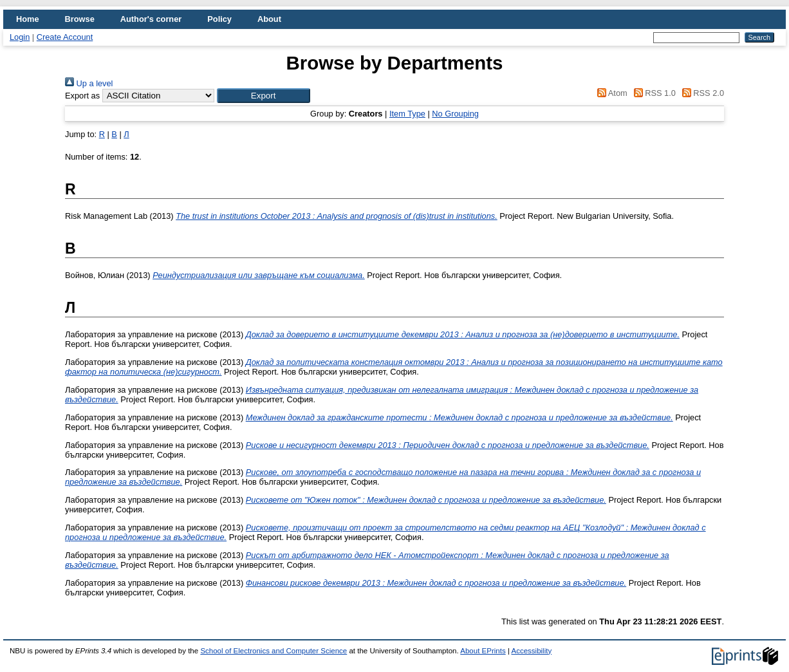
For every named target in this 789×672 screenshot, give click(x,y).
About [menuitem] (269, 19)
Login (20, 37)
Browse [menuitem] (80, 19)
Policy (219, 19)
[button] (264, 96)
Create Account (65, 37)
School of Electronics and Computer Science (274, 651)
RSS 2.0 (701, 93)
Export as (82, 96)
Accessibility (531, 651)
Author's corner (151, 19)
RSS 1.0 (653, 93)
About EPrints (483, 651)
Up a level (89, 83)
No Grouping (455, 114)
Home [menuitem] (28, 19)
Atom (610, 93)
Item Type (407, 114)
